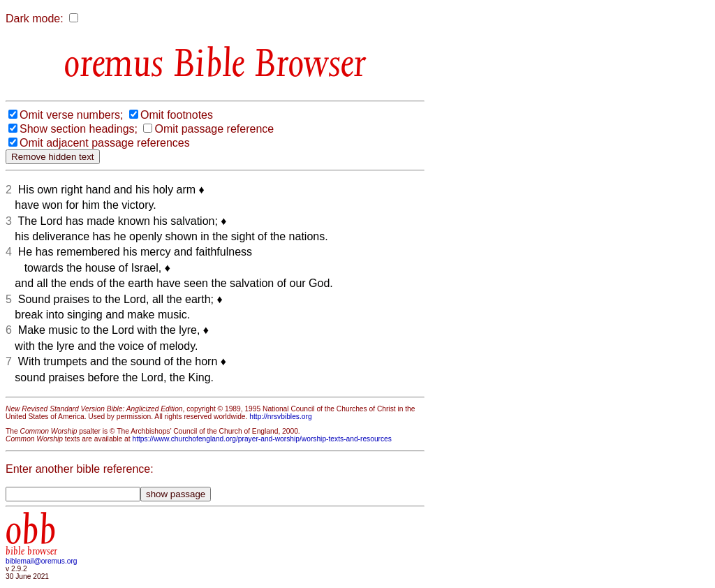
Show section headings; (79, 129)
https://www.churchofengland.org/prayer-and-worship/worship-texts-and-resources (261, 439)
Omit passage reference (214, 129)
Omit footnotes (177, 115)
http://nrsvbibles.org (280, 417)
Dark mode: (35, 19)
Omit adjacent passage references (105, 143)
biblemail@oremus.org (42, 561)
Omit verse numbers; (71, 115)
